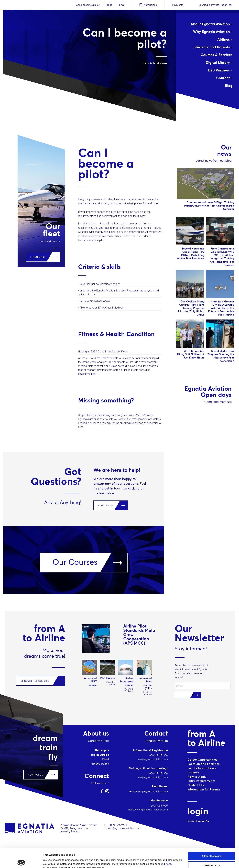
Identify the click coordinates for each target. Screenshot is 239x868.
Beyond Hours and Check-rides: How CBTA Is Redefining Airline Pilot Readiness (191, 253)
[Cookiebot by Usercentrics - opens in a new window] (21, 862)
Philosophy (102, 750)
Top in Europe (100, 755)
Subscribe (188, 695)
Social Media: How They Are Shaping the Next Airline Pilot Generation (221, 356)
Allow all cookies (212, 837)
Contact (223, 78)
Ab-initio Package (129, 690)
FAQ (122, 5)
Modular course (111, 683)
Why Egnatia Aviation (211, 32)
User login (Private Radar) (216, 5)
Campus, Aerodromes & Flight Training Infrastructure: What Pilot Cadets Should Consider (209, 206)
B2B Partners (219, 70)
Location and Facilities (203, 764)
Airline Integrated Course (127, 681)
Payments (178, 5)
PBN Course (108, 678)
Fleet (106, 759)
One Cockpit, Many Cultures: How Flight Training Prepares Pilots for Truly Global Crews (191, 308)
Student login (199, 821)
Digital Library (218, 62)
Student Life (196, 785)
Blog (110, 5)
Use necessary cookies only (212, 855)
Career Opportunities (202, 760)
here (168, 845)
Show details (51, 862)
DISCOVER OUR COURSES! (35, 681)
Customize (212, 846)
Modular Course (147, 693)
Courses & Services (217, 55)
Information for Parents (204, 789)
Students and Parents (212, 47)
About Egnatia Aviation (210, 24)
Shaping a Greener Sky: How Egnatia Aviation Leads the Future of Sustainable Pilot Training (221, 308)
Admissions (148, 5)
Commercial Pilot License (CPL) (144, 683)
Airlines (224, 39)
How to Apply (197, 777)
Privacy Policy (100, 764)
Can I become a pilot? (88, 5)
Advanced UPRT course (90, 681)
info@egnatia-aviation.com (124, 828)
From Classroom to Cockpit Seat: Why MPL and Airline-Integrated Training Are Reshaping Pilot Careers (222, 257)
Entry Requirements (201, 781)
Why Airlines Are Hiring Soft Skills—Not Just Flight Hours (191, 354)
